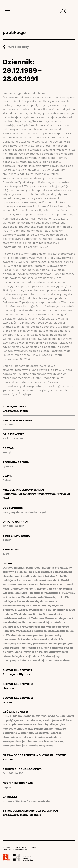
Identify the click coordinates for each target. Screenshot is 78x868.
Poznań (8, 759)
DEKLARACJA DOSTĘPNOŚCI (15, 849)
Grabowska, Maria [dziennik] (22, 815)
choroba (8, 688)
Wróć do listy (18, 47)
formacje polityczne (16, 674)
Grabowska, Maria (15, 411)
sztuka (7, 702)
